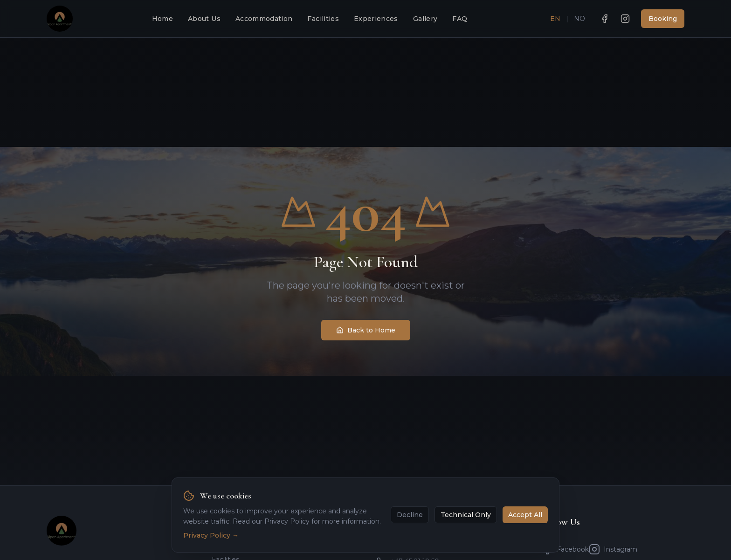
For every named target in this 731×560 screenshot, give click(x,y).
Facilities (323, 19)
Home (162, 19)
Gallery (425, 19)
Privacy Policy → (211, 535)
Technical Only (466, 515)
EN (555, 19)
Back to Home (366, 330)
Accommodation (264, 19)
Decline (410, 515)
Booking (663, 19)
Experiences (376, 19)
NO (579, 19)
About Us (204, 19)
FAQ (460, 19)
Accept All (525, 515)
